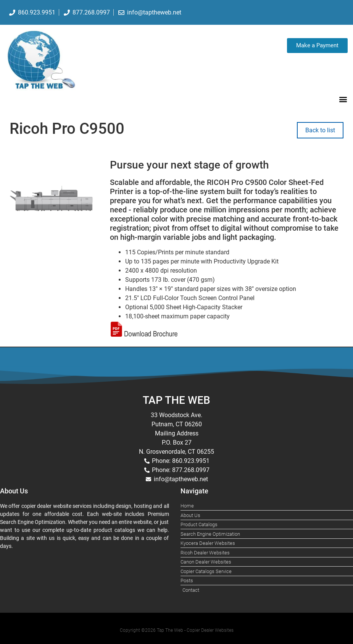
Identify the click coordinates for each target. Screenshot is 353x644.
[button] (343, 99)
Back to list (320, 130)
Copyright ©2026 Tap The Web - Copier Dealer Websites (177, 630)
